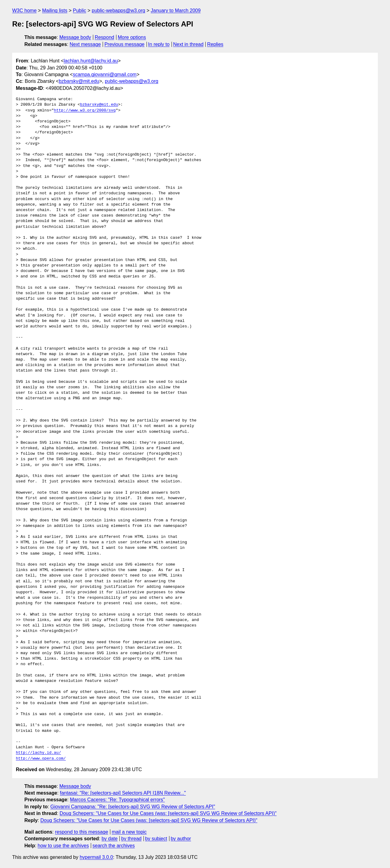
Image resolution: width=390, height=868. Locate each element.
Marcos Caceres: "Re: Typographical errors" (117, 800)
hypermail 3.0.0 (96, 857)
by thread (131, 839)
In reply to (159, 44)
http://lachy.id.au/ (38, 753)
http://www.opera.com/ (41, 759)
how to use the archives (63, 846)
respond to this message (81, 832)
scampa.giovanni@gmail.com (105, 74)
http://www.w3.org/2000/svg (85, 111)
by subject (156, 839)
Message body (75, 37)
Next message (85, 44)
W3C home (24, 11)
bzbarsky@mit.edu (79, 81)
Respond (105, 37)
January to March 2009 (176, 11)
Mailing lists (55, 11)
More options (132, 37)
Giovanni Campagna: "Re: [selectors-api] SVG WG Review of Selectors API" (133, 807)
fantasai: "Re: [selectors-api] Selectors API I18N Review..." (123, 793)
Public (80, 11)
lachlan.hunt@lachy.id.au (91, 61)
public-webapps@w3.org (118, 11)
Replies (215, 44)
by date (109, 839)
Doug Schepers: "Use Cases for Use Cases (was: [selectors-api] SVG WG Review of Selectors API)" (168, 813)
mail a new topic (129, 832)
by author (181, 839)
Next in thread (188, 44)
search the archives (114, 846)
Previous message (125, 44)
